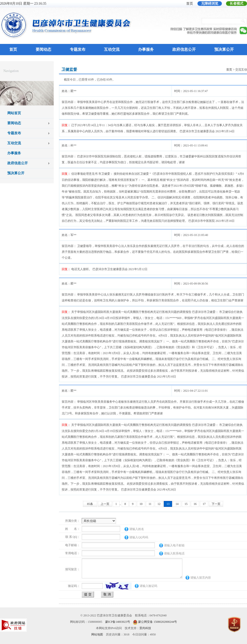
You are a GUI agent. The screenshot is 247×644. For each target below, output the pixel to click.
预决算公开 (224, 49)
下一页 (216, 504)
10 (141, 504)
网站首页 (14, 113)
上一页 (105, 504)
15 (186, 504)
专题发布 (78, 49)
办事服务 (146, 49)
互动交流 (112, 49)
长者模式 (237, 4)
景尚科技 (145, 628)
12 (159, 504)
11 (150, 504)
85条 (90, 504)
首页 (190, 4)
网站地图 (97, 634)
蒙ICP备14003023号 (118, 622)
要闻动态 (43, 49)
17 (204, 504)
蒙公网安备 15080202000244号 (158, 622)
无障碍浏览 (210, 4)
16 (195, 504)
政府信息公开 (184, 49)
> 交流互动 (237, 70)
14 (177, 504)
